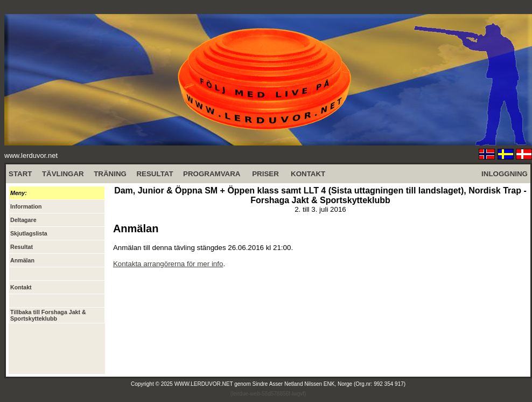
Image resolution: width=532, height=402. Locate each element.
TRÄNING (110, 174)
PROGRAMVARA (212, 174)
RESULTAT (155, 174)
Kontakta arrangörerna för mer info (168, 264)
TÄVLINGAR (63, 174)
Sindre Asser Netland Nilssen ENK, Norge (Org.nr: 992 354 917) (329, 384)
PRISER (265, 174)
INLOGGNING (505, 174)
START (20, 174)
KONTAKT (308, 174)
